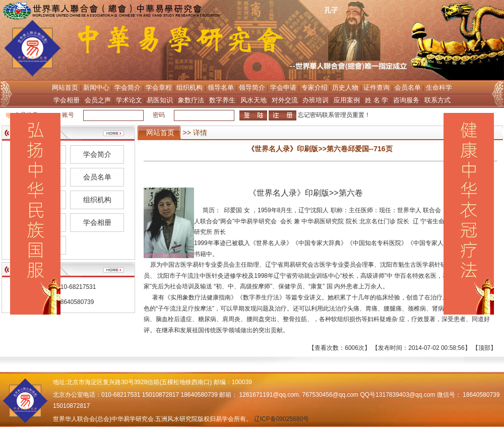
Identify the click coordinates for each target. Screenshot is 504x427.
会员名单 (408, 87)
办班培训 (316, 100)
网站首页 (65, 87)
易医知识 (160, 100)
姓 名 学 (376, 100)
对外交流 (285, 100)
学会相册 (67, 100)
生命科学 (439, 87)
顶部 (484, 348)
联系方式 (437, 100)
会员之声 (98, 100)
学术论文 (129, 100)
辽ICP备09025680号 (281, 419)
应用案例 (347, 100)
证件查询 (376, 87)
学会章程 (159, 87)
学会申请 (283, 87)
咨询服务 (406, 100)
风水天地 (254, 100)
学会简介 (128, 87)
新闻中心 (96, 87)
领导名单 (221, 87)
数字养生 (222, 100)
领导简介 (252, 87)
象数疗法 (191, 100)
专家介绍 (314, 87)
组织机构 (190, 87)
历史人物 (345, 87)
